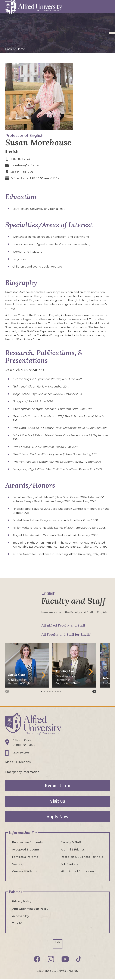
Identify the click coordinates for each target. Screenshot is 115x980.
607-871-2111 (21, 754)
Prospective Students (27, 842)
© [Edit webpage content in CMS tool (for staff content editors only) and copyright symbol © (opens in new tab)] (50, 971)
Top (57, 942)
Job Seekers (69, 864)
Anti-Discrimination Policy (30, 909)
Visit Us (57, 801)
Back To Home (15, 49)
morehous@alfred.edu (26, 165)
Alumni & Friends (73, 850)
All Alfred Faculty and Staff (63, 625)
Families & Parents (25, 857)
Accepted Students (26, 850)
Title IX (17, 923)
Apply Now (57, 817)
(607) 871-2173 (20, 159)
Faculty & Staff (71, 842)
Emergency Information (22, 772)
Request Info (58, 786)
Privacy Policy (22, 902)
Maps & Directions (18, 762)
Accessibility (21, 916)
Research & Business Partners (82, 857)
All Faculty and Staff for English (67, 634)
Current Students (25, 872)
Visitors (17, 864)
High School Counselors (78, 872)
